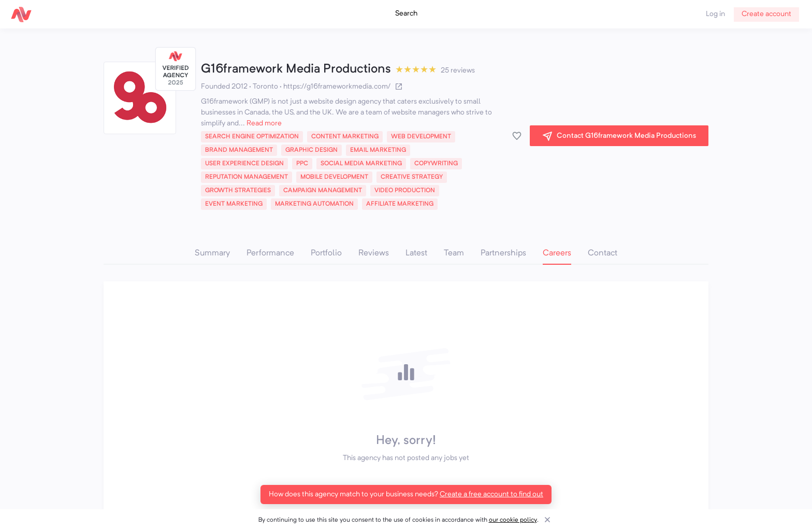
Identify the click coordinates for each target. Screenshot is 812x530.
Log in (715, 14)
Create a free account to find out (491, 494)
